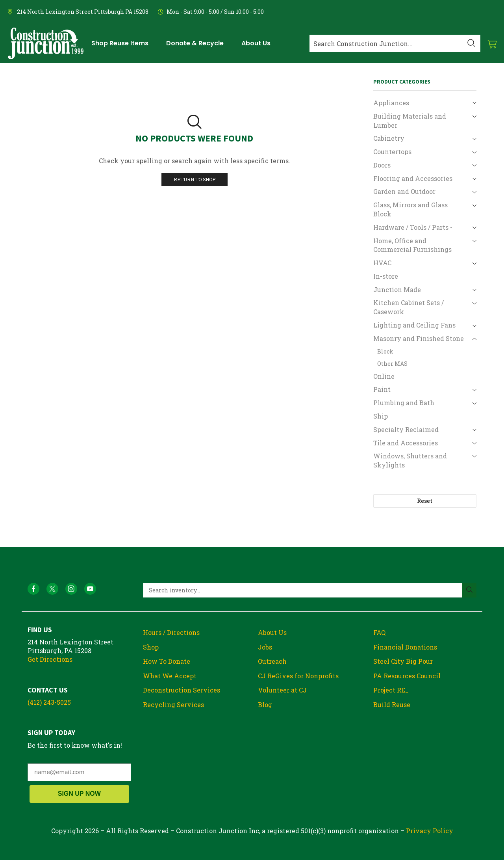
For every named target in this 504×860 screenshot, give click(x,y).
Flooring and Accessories (413, 178)
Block (385, 351)
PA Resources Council (407, 676)
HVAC (382, 263)
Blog (265, 705)
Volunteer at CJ (282, 690)
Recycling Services (173, 705)
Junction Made (397, 289)
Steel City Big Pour (403, 661)
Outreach (272, 661)
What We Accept (170, 676)
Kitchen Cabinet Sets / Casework (409, 307)
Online (384, 376)
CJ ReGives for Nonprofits (298, 676)
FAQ (379, 632)
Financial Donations (405, 647)
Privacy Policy (430, 831)
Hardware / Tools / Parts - (413, 227)
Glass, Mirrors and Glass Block (410, 209)
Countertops (392, 152)
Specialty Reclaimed (406, 429)
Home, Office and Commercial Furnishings (412, 245)
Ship (381, 416)
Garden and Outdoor (404, 191)
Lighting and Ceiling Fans (414, 325)
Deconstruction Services (182, 690)
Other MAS (392, 364)
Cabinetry (389, 138)
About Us (272, 632)
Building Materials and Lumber (410, 121)
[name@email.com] (79, 772)
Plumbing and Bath (404, 403)
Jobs (265, 647)
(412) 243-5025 (49, 702)
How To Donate (167, 661)
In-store (386, 276)
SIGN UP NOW (79, 794)
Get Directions (50, 659)
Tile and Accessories (406, 443)
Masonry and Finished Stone (419, 338)
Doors (382, 165)
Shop (151, 647)
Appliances (391, 103)
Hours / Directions (171, 632)
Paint (382, 389)
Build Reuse (392, 705)
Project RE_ (391, 690)
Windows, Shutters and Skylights (410, 460)
